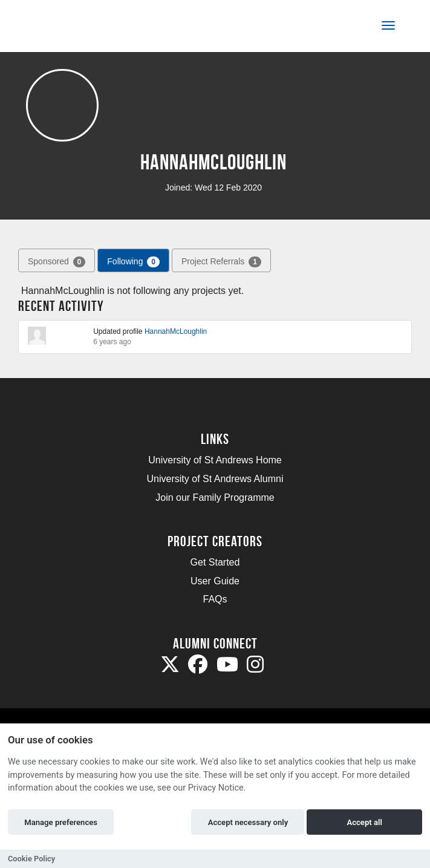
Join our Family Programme (215, 498)
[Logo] (69, 28)
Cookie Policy (31, 859)
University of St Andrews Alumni (215, 479)
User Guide (215, 581)
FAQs (215, 599)
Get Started (215, 562)
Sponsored (57, 262)
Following (133, 262)
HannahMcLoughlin (176, 331)
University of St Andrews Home (215, 460)
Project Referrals (221, 262)
